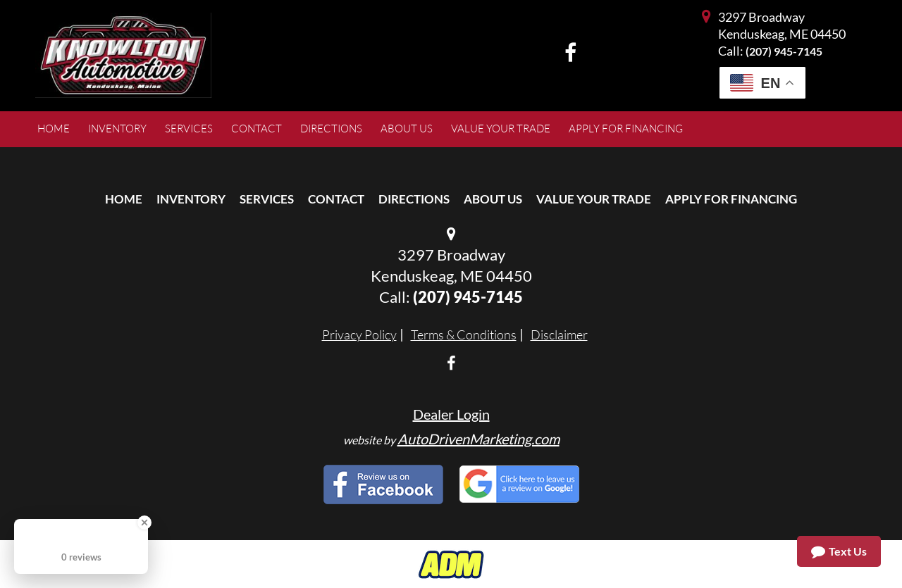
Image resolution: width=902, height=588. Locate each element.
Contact (336, 199)
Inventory (191, 199)
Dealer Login (451, 414)
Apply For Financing (731, 199)
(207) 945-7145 (784, 51)
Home (124, 199)
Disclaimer (559, 334)
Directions (414, 199)
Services (267, 199)
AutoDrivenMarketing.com (478, 439)
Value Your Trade (594, 199)
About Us (493, 199)
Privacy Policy (359, 334)
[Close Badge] (144, 523)
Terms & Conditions (464, 334)
